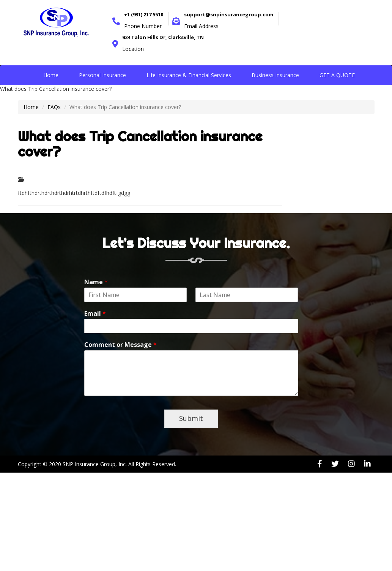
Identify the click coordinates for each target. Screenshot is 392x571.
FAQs (54, 107)
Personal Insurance (102, 75)
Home (51, 75)
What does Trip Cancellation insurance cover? (140, 144)
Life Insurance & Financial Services (189, 75)
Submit (191, 418)
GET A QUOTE (337, 75)
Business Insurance (275, 75)
